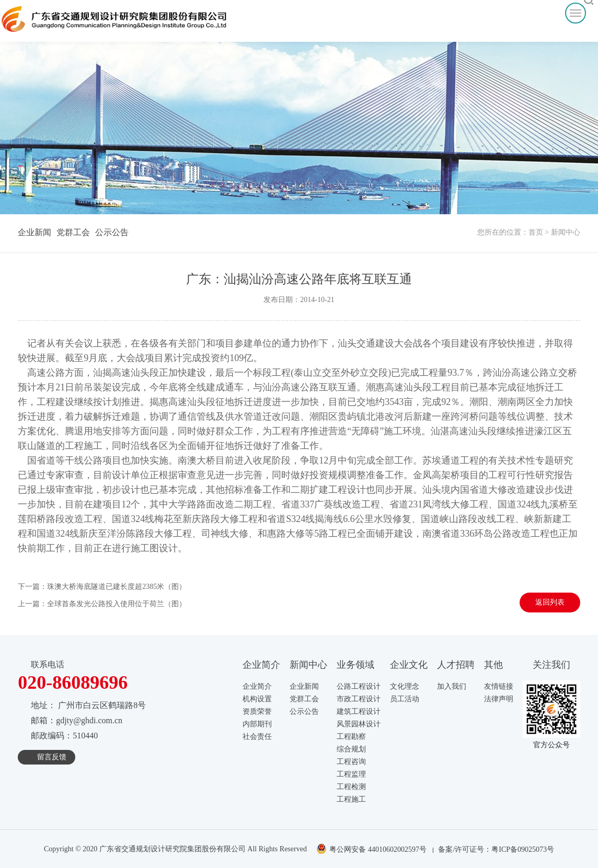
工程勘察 (351, 737)
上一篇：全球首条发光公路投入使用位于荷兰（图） (102, 604)
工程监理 (351, 774)
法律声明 (499, 699)
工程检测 (351, 787)
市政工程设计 (359, 699)
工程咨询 (351, 762)
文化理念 (405, 686)
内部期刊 (257, 724)
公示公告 (112, 232)
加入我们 (452, 686)
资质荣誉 (257, 711)
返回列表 (550, 602)
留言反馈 (52, 757)
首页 (536, 232)
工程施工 (351, 799)
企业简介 (257, 686)
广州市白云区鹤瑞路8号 (102, 705)
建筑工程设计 (359, 711)
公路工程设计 (359, 686)
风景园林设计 (359, 724)
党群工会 (73, 232)
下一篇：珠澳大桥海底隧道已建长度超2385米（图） (102, 587)
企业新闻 (34, 232)
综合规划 (351, 749)
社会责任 (257, 737)
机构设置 (257, 699)
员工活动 (405, 699)
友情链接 (499, 686)
